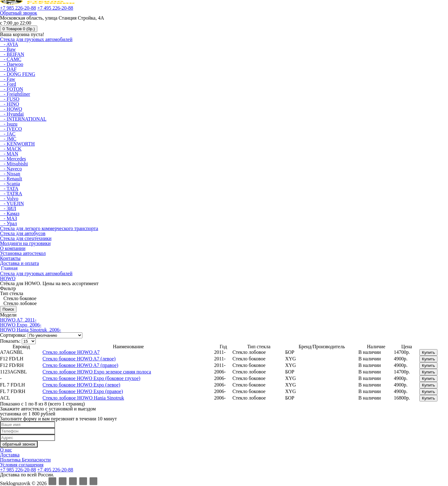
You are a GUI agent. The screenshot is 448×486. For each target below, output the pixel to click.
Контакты (10, 258)
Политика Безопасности (25, 460)
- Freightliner (15, 94)
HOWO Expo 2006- (21, 325)
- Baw (8, 49)
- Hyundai (12, 114)
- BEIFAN (12, 54)
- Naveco (11, 169)
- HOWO (11, 109)
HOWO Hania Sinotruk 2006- (30, 330)
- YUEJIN (12, 204)
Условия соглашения (22, 465)
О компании (13, 248)
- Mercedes (13, 159)
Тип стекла (12, 293)
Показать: (10, 341)
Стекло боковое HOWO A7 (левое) (79, 359)
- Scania (10, 184)
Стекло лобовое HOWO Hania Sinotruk (83, 398)
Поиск (8, 309)
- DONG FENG (18, 74)
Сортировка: (13, 335)
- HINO (9, 104)
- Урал (8, 223)
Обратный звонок (18, 13)
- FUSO (10, 99)
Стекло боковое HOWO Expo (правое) (83, 391)
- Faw (8, 79)
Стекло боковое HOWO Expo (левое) (81, 385)
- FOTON (12, 89)
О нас (6, 450)
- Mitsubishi (14, 164)
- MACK (11, 149)
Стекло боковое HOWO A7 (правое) (81, 365)
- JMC (8, 139)
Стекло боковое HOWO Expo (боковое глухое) (92, 378)
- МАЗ (9, 218)
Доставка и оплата (19, 263)
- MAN (9, 154)
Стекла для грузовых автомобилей (36, 39)
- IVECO (11, 129)
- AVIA (9, 44)
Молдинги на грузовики (25, 243)
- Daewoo (12, 64)
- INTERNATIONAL (23, 119)
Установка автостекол (23, 253)
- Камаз (10, 213)
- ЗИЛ (8, 208)
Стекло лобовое (19, 303)
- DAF (8, 69)
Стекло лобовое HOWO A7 (71, 352)
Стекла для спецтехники (26, 238)
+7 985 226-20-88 (18, 8)
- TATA (9, 189)
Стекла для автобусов (23, 233)
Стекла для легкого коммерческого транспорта (49, 228)
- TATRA (11, 194)
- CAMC (11, 59)
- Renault (11, 179)
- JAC (8, 134)
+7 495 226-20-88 (55, 8)
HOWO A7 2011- (18, 320)
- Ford (8, 84)
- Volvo (9, 199)
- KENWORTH (17, 144)
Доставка (10, 455)
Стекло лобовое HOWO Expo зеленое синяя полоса (97, 372)
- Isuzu (9, 124)
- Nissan (10, 174)
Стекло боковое (19, 298)
